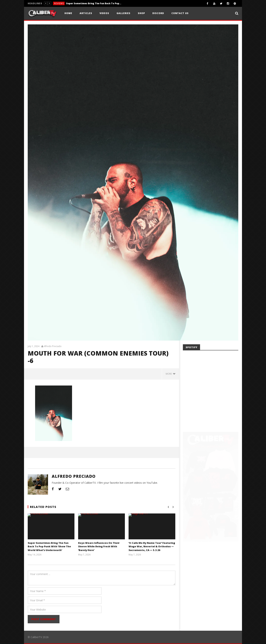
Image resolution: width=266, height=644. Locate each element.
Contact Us (180, 13)
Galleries (123, 13)
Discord (158, 13)
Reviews (59, 3)
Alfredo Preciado (53, 346)
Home (68, 13)
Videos (104, 13)
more (171, 374)
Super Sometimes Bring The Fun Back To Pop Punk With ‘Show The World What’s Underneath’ (94, 3)
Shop (141, 13)
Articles (86, 13)
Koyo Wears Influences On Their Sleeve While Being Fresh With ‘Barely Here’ (99, 546)
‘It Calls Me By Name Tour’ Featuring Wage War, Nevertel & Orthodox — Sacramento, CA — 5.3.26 (152, 546)
